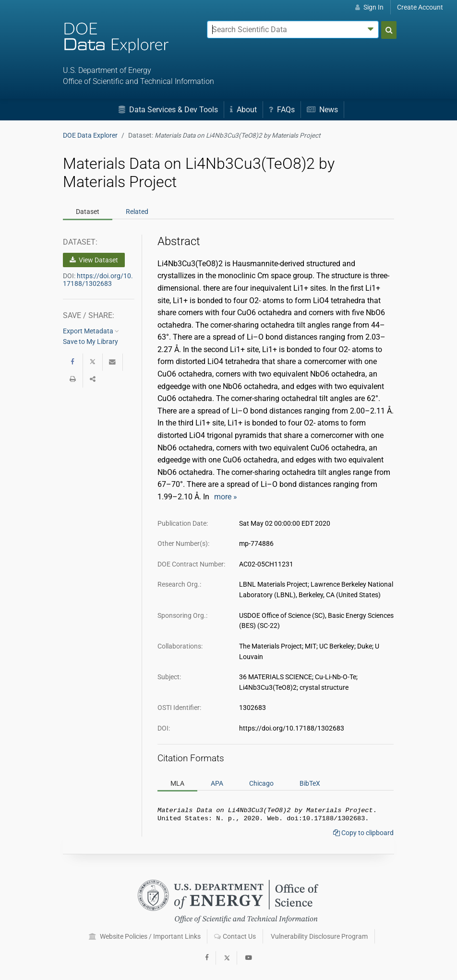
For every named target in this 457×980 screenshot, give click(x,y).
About (243, 110)
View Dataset (94, 260)
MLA (177, 783)
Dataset (88, 212)
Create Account (420, 7)
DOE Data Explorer (90, 135)
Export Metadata (91, 331)
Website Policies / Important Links (145, 936)
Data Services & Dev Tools (168, 110)
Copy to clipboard (363, 835)
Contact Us (235, 936)
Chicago (261, 783)
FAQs (282, 110)
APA (217, 783)
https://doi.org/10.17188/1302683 (98, 280)
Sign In (369, 7)
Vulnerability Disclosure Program (319, 936)
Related (137, 212)
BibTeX (310, 783)
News (322, 110)
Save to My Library (90, 342)
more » (226, 497)
